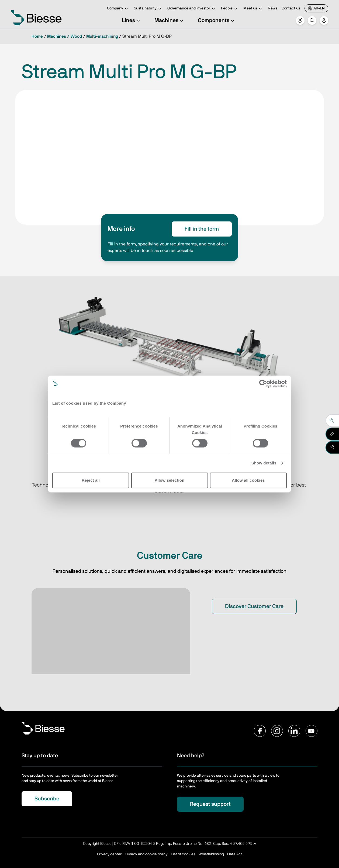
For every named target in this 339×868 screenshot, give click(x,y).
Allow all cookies (248, 480)
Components (217, 20)
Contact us (291, 8)
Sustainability (148, 9)
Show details (264, 463)
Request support (210, 804)
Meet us (253, 9)
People (230, 9)
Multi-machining (102, 36)
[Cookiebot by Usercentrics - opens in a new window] (263, 384)
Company (118, 9)
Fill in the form (202, 229)
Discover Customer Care (254, 606)
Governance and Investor (192, 9)
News (273, 8)
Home (37, 36)
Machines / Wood (65, 36)
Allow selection (170, 480)
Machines (170, 20)
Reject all (91, 480)
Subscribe (47, 799)
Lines (132, 20)
